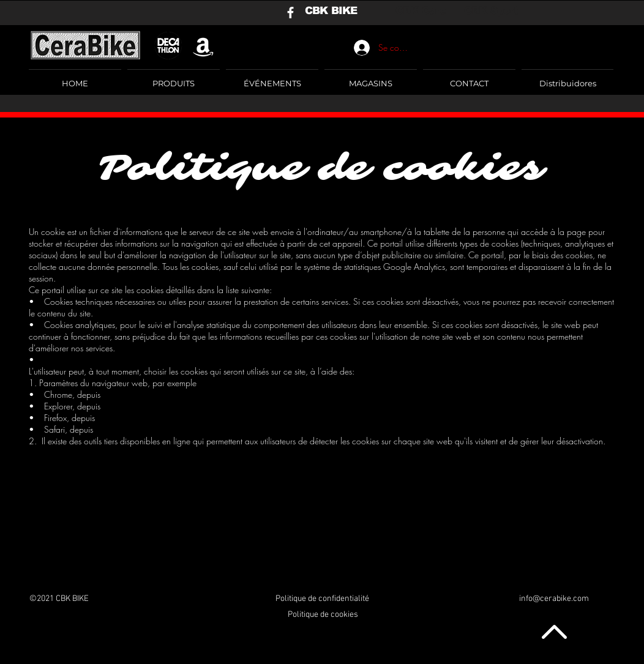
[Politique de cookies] (323, 615)
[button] (174, 78)
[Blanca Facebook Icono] (290, 13)
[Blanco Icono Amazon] (203, 46)
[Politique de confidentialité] (322, 599)
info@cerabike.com (554, 599)
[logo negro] (168, 46)
